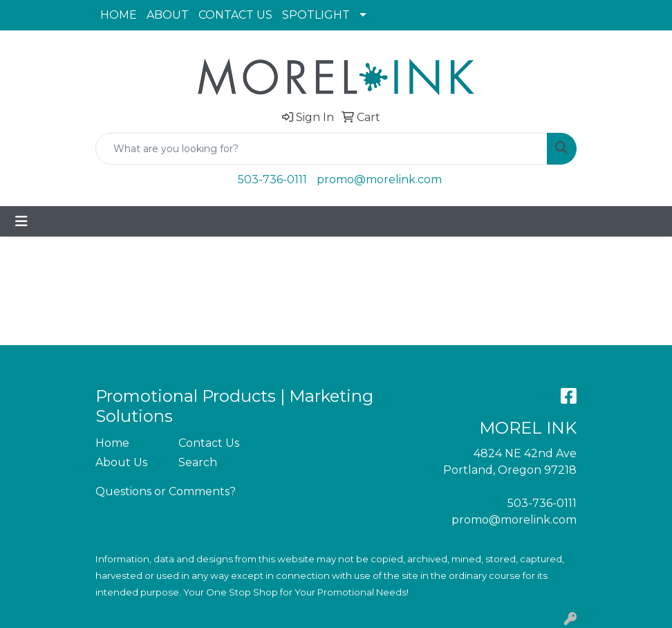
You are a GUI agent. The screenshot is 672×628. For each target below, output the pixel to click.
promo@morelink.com (379, 179)
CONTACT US (235, 15)
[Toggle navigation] (21, 221)
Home (112, 443)
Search (198, 462)
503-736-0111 (272, 179)
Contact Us (209, 443)
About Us (121, 462)
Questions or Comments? (166, 491)
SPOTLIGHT (316, 15)
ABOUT (168, 15)
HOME (119, 15)
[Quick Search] (321, 149)
